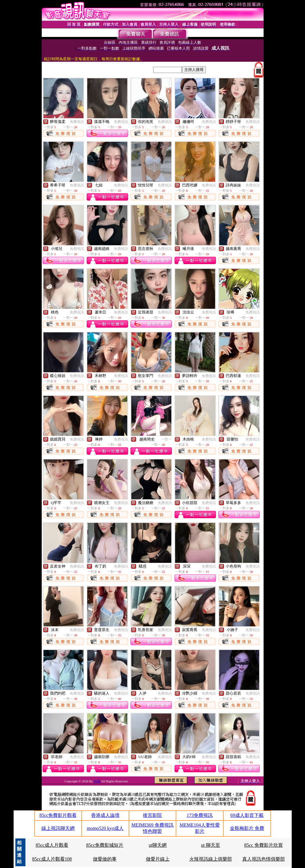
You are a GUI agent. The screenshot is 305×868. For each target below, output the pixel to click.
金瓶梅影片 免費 (247, 828)
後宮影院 (152, 815)
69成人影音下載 (247, 815)
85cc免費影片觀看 (58, 815)
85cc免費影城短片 (105, 845)
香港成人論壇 (105, 815)
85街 (97, 781)
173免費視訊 (200, 815)
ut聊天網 (158, 845)
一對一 (167, 439)
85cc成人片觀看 (52, 845)
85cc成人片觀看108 (52, 859)
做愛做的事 (105, 859)
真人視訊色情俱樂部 (264, 859)
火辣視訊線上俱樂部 (211, 859)
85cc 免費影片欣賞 (264, 845)
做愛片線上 (158, 859)
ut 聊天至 (211, 845)
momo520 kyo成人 (105, 828)
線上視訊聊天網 (58, 828)
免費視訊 (77, 122)
